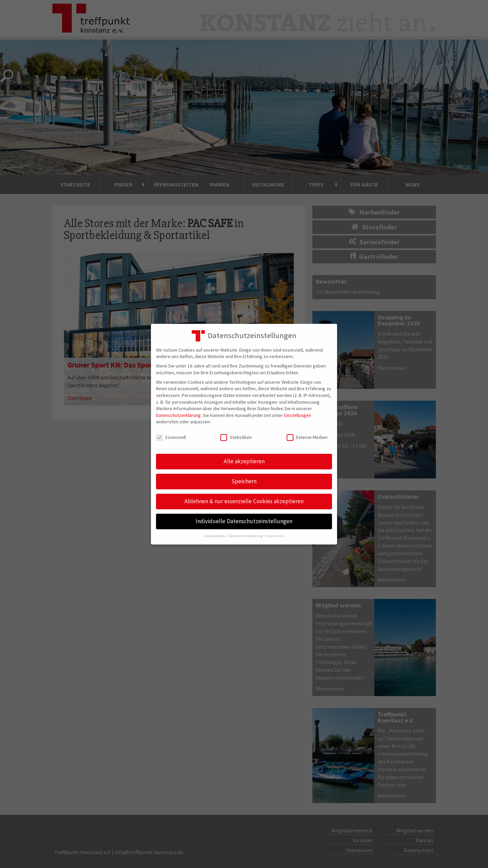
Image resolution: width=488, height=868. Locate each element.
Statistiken (236, 437)
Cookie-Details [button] (215, 536)
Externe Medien (307, 437)
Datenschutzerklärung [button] (246, 536)
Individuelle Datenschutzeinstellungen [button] (244, 521)
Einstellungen (297, 415)
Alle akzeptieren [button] (244, 461)
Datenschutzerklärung (178, 415)
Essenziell (171, 437)
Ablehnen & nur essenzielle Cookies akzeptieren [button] (244, 501)
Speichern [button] (244, 481)
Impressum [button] (275, 536)
